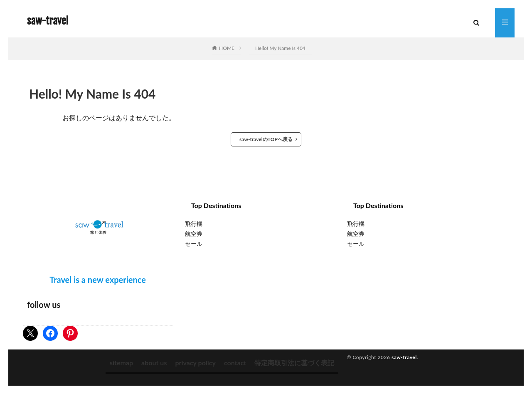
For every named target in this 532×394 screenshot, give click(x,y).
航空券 (194, 234)
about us (154, 363)
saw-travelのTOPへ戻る (266, 139)
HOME (227, 48)
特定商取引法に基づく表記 (294, 363)
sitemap (121, 363)
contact (235, 363)
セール (194, 244)
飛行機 (194, 224)
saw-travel (48, 21)
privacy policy (195, 363)
